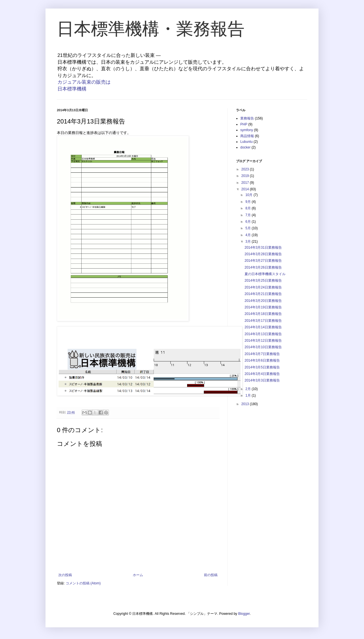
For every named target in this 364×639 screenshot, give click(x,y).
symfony (247, 130)
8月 (249, 208)
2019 (246, 176)
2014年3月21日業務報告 (263, 294)
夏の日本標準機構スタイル (265, 274)
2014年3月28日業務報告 (263, 254)
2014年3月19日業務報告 (263, 307)
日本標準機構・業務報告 (151, 29)
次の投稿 (65, 575)
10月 (250, 195)
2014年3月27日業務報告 (263, 261)
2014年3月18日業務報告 (263, 314)
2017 (246, 183)
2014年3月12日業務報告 (263, 341)
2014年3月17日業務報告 (263, 321)
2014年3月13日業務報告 (263, 334)
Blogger (244, 614)
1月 (249, 395)
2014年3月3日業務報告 (262, 380)
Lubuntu (246, 142)
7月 (249, 215)
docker (245, 147)
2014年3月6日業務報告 (262, 360)
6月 (249, 222)
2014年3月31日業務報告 (263, 248)
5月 (249, 228)
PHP (244, 124)
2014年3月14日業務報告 (263, 327)
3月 (249, 242)
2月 (249, 389)
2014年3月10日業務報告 (263, 347)
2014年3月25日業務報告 (263, 281)
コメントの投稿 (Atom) (83, 583)
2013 (246, 404)
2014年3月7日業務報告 (262, 354)
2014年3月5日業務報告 (262, 367)
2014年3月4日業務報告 (262, 374)
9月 (249, 202)
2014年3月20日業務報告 (263, 301)
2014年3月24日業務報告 (263, 287)
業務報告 (247, 118)
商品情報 (247, 136)
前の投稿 (211, 575)
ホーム (138, 575)
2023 (246, 169)
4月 (249, 235)
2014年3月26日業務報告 (263, 267)
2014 (246, 189)
